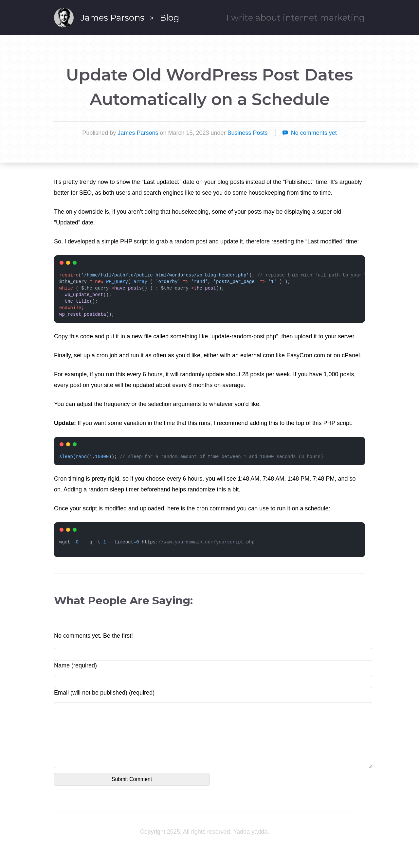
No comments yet (314, 133)
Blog (170, 18)
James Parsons (112, 18)
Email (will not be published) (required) (104, 693)
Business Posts (248, 133)
